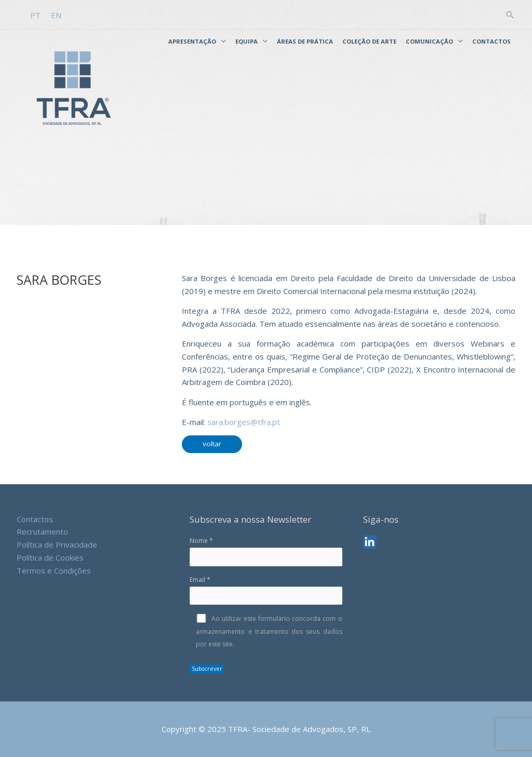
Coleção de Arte (369, 41)
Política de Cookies (50, 557)
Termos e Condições (54, 570)
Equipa (247, 41)
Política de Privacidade (57, 544)
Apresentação (192, 41)
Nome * (266, 551)
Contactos (491, 41)
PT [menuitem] (35, 15)
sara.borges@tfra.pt (244, 422)
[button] (510, 15)
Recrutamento (42, 532)
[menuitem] (35, 15)
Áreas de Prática (305, 41)
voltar (212, 444)
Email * (266, 590)
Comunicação (429, 41)
